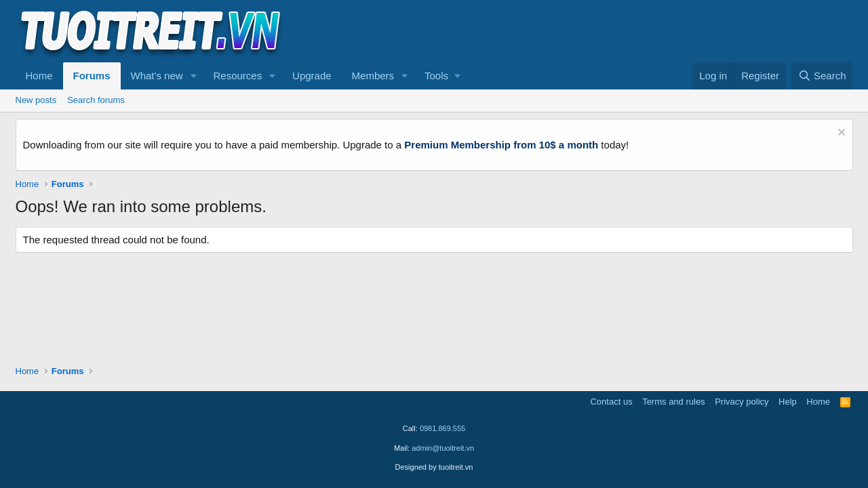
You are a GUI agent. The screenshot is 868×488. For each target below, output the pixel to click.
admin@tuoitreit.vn (443, 448)
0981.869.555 (442, 428)
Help (788, 402)
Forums (92, 76)
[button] (193, 76)
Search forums (96, 100)
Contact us (611, 402)
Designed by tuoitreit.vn (434, 467)
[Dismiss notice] (840, 134)
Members (373, 76)
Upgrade (312, 76)
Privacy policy (742, 402)
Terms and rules (673, 402)
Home (39, 76)
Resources (237, 76)
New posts (36, 100)
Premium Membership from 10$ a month (501, 145)
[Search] (822, 76)
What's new (157, 76)
